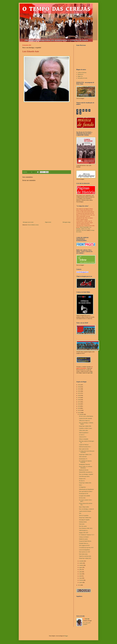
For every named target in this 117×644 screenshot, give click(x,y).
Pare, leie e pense (83, 526)
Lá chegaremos (82, 487)
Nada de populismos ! (84, 433)
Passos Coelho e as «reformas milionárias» (86, 467)
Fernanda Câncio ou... (84, 543)
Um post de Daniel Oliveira (85, 541)
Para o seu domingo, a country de (86, 509)
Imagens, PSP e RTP (84, 533)
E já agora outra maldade (85, 496)
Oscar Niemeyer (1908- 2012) (86, 528)
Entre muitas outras (83, 554)
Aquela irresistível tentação (85, 511)
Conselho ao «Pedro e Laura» (86, 428)
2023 (79, 389)
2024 (79, 387)
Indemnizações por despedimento (86, 489)
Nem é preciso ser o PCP (85, 552)
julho (81, 570)
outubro (81, 563)
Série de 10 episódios (84, 516)
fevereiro (81, 580)
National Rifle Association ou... (86, 472)
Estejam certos (82, 479)
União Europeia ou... (84, 530)
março (81, 578)
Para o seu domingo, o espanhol (86, 474)
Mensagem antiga (66, 222)
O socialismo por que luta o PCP (86, 548)
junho (81, 572)
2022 (79, 391)
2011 (79, 585)
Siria (80, 513)
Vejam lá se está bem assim (85, 556)
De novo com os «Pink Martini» (86, 416)
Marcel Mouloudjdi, (84, 227)
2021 (79, 393)
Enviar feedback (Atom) (33, 225)
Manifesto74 (80, 74)
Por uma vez (82, 481)
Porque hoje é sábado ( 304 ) (85, 455)
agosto (81, 567)
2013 (79, 410)
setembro (81, 565)
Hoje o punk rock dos (84, 449)
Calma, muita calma (83, 430)
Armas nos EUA (83, 437)
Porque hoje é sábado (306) (85, 426)
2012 (79, 413)
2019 (79, 398)
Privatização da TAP (84, 494)
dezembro (82, 414)
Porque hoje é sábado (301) (85, 558)
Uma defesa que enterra (84, 476)
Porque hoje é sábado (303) (85, 483)
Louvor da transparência (84, 550)
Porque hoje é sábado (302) (85, 518)
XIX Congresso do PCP (84, 545)
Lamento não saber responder (86, 418)
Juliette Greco (84, 229)
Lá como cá (82, 435)
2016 (79, 404)
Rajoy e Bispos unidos (84, 507)
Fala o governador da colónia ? (86, 491)
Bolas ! (81, 485)
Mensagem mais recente (28, 222)
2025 (79, 385)
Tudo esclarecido (83, 457)
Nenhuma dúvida (83, 522)
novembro (82, 561)
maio (81, 574)
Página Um (80, 76)
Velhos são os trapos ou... (85, 421)
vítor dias (87, 619)
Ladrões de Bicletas (82, 73)
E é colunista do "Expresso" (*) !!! (87, 535)
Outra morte (82, 524)
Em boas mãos (82, 498)
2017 (79, 402)
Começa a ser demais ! (84, 537)
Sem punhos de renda (82, 78)
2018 (79, 400)
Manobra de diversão (84, 470)
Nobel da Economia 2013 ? (85, 447)
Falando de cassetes (83, 539)
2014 (79, 408)
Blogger (66, 636)
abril (80, 576)
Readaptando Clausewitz (85, 464)
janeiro (81, 582)
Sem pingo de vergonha (84, 520)
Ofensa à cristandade (84, 439)
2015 (79, 406)
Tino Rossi (84, 230)
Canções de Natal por (84, 445)
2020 (79, 395)
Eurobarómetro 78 (83, 459)
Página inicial (48, 222)
